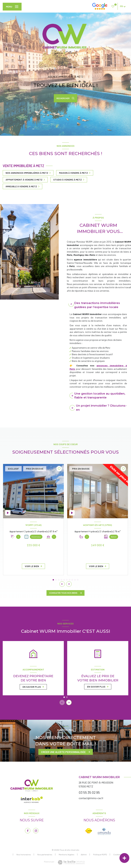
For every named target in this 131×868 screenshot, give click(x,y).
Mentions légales (67, 854)
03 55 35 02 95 (89, 792)
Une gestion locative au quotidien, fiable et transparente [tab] (100, 396)
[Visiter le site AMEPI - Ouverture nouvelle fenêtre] (104, 831)
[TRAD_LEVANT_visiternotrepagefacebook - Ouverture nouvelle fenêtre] (28, 831)
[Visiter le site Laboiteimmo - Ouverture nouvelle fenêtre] (71, 862)
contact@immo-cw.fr (91, 798)
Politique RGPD (100, 854)
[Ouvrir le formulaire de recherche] (65, 98)
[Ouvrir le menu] (12, 7)
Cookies (117, 855)
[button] (69, 584)
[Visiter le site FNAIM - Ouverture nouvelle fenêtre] (89, 831)
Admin (84, 854)
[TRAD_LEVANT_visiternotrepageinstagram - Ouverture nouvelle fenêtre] (36, 831)
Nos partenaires (45, 854)
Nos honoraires (24, 854)
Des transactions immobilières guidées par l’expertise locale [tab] (97, 305)
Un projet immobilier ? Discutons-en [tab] (101, 408)
